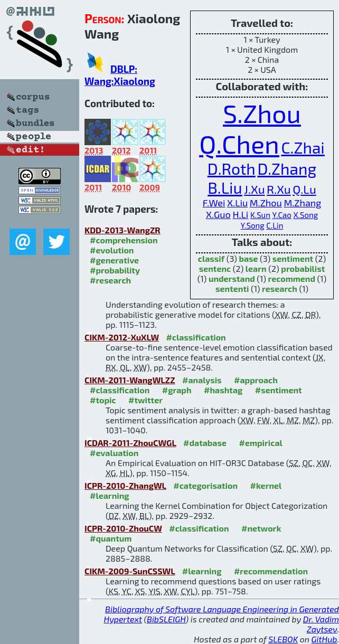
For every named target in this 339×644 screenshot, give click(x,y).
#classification (196, 337)
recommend (291, 278)
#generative (114, 260)
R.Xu (279, 189)
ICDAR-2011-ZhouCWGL (130, 443)
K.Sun (260, 215)
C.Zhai (303, 147)
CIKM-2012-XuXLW (122, 337)
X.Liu (237, 203)
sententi (232, 288)
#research (110, 280)
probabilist (303, 268)
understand (232, 278)
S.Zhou (262, 113)
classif (211, 258)
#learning (110, 495)
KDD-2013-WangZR (123, 230)
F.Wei (214, 203)
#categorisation (205, 485)
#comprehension (124, 240)
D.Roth (232, 168)
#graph (177, 390)
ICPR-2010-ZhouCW (123, 528)
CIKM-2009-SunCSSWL (130, 571)
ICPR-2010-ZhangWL (125, 485)
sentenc (215, 268)
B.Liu (225, 187)
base (248, 258)
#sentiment (279, 390)
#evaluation (114, 453)
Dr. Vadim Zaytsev (321, 624)
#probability (115, 270)
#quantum (111, 538)
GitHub (324, 639)
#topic (103, 400)
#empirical (260, 443)
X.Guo (218, 214)
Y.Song (253, 225)
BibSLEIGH (166, 619)
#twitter (145, 400)
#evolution (112, 250)
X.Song (305, 215)
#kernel (266, 485)
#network (261, 528)
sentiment (293, 258)
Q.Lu (304, 189)
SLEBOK (283, 639)
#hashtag (223, 390)
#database (205, 443)
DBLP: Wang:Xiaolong (120, 75)
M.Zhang (302, 203)
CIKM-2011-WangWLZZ (130, 380)
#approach (256, 380)
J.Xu (254, 189)
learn (256, 268)
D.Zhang (287, 168)
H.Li (240, 214)
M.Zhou (266, 203)
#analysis (202, 380)
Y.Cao (281, 215)
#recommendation (271, 571)
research (280, 288)
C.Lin (275, 225)
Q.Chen (239, 144)
